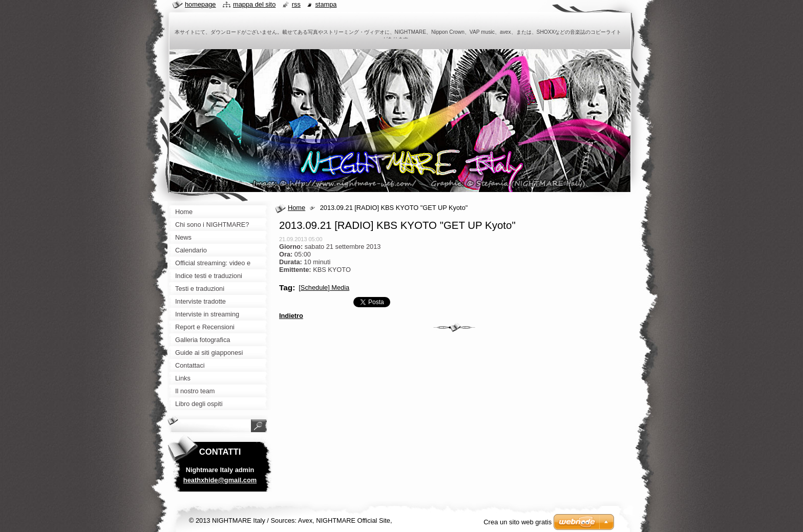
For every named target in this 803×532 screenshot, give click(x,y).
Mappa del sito (254, 4)
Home (297, 208)
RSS (296, 4)
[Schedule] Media (324, 288)
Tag (286, 288)
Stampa (326, 4)
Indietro (291, 316)
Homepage (200, 4)
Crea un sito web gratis (517, 522)
